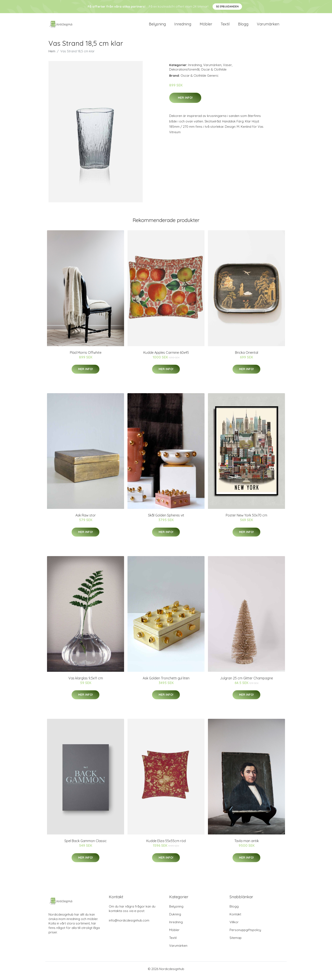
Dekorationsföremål (184, 73)
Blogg (243, 26)
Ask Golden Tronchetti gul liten (166, 682)
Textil (225, 26)
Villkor (234, 926)
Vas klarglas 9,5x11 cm (86, 682)
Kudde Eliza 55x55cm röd (166, 845)
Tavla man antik (247, 845)
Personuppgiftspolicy (245, 934)
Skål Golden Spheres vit (166, 519)
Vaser (227, 69)
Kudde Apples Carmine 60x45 (166, 356)
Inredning (183, 26)
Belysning (157, 26)
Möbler (206, 26)
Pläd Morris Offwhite (86, 356)
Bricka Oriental (247, 356)
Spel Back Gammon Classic (86, 845)
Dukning (175, 918)
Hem (52, 55)
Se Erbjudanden (227, 6)
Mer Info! (185, 101)
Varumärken (268, 26)
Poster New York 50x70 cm (246, 519)
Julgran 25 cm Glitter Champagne (246, 682)
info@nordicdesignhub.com (129, 924)
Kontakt (235, 918)
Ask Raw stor (86, 519)
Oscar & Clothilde (214, 73)
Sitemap (236, 942)
